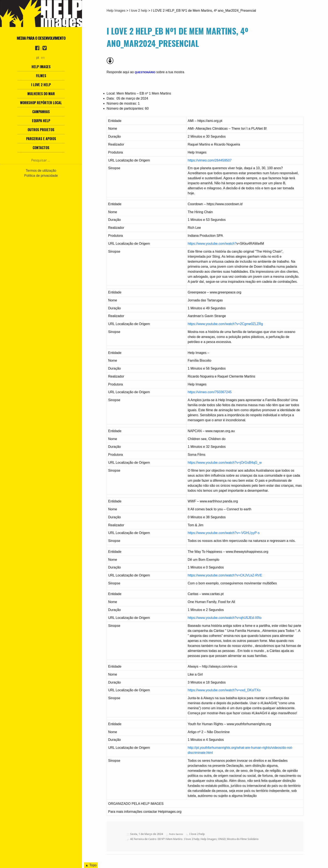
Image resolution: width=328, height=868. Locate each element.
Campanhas (41, 112)
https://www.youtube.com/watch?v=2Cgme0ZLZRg (225, 324)
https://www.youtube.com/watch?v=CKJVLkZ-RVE (225, 575)
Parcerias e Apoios (41, 139)
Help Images (41, 67)
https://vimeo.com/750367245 (210, 392)
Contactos (41, 148)
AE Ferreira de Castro (143, 839)
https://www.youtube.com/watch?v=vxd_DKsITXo (224, 690)
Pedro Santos (176, 834)
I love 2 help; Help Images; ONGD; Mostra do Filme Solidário (221, 839)
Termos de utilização (41, 171)
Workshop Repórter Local (41, 103)
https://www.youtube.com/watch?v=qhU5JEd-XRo (225, 618)
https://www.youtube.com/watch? (212, 244)
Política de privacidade (41, 176)
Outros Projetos (41, 130)
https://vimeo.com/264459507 (210, 160)
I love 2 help (41, 85)
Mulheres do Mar (41, 94)
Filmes (41, 76)
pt (38, 58)
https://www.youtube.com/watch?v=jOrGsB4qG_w (225, 463)
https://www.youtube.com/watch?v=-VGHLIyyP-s (224, 533)
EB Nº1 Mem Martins (170, 839)
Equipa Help (41, 121)
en (43, 58)
